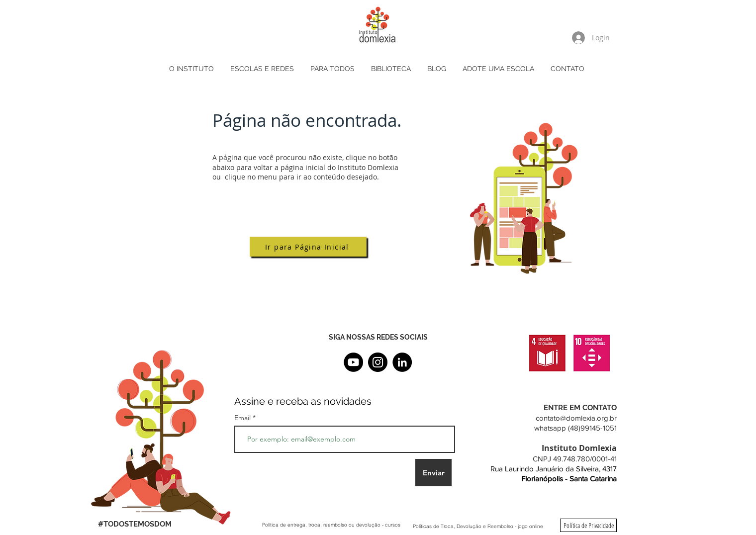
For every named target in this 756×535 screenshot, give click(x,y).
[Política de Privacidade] (588, 525)
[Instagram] (378, 362)
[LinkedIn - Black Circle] (402, 362)
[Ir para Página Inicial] (308, 247)
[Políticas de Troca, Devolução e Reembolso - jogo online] (478, 526)
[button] (263, 69)
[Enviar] (433, 473)
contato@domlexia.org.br (576, 418)
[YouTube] (353, 362)
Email (243, 418)
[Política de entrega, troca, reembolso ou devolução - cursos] (331, 525)
